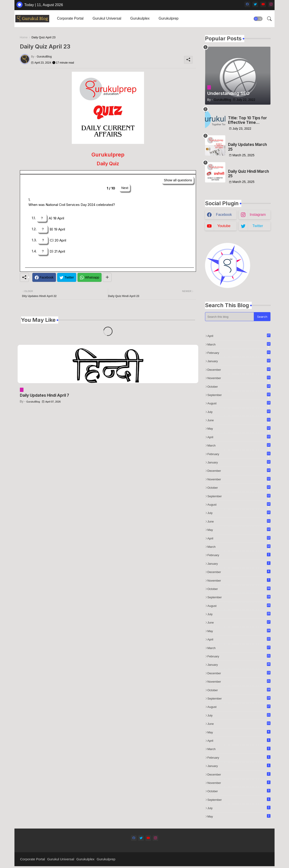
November (239, 378)
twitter (258, 226)
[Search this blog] (230, 317)
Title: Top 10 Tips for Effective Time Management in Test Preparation (247, 120)
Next (125, 188)
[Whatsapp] (90, 277)
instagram (258, 215)
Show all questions (178, 180)
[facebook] (247, 4)
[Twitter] (67, 277)
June (239, 420)
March (239, 345)
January (239, 361)
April (239, 336)
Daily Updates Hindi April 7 (44, 395)
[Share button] (107, 277)
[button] (258, 19)
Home (24, 37)
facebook (224, 215)
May (239, 429)
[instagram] (271, 4)
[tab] (70, 19)
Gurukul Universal (107, 18)
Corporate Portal (70, 18)
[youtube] (263, 4)
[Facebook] (44, 277)
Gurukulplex (140, 18)
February (239, 353)
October (239, 387)
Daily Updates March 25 (247, 147)
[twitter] (255, 4)
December (239, 370)
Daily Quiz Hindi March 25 (248, 174)
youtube (224, 226)
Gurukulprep (168, 18)
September (239, 395)
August (239, 403)
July (239, 412)
